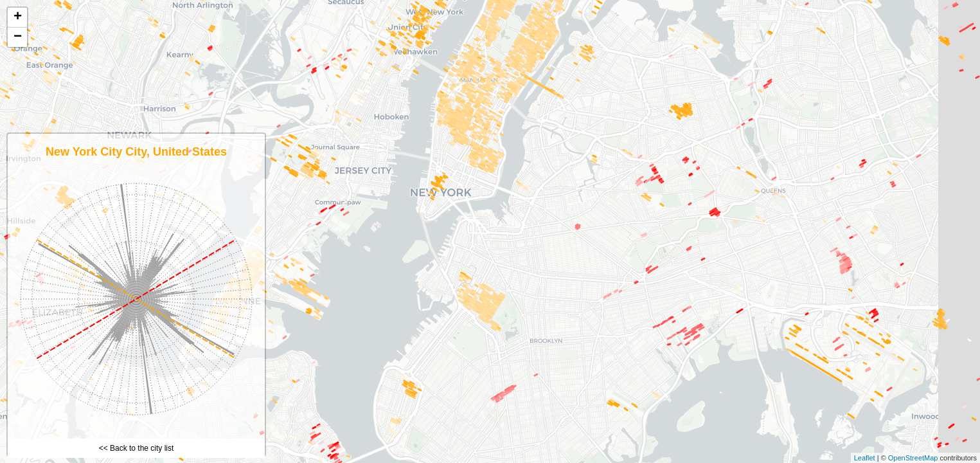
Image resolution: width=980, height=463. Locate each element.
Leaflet (865, 458)
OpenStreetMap (913, 458)
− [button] (18, 37)
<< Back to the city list (137, 448)
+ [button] (18, 17)
